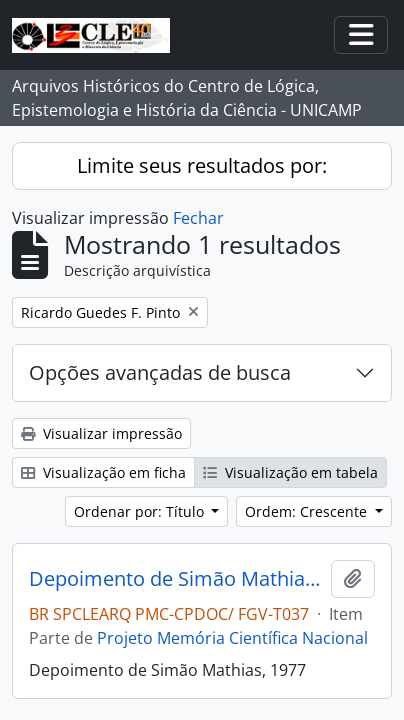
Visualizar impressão (101, 433)
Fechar (198, 218)
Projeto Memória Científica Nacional (232, 638)
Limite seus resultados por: (202, 165)
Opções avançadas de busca (160, 372)
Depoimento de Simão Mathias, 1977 (176, 579)
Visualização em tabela (290, 472)
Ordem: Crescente (308, 511)
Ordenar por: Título (141, 511)
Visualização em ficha (103, 472)
